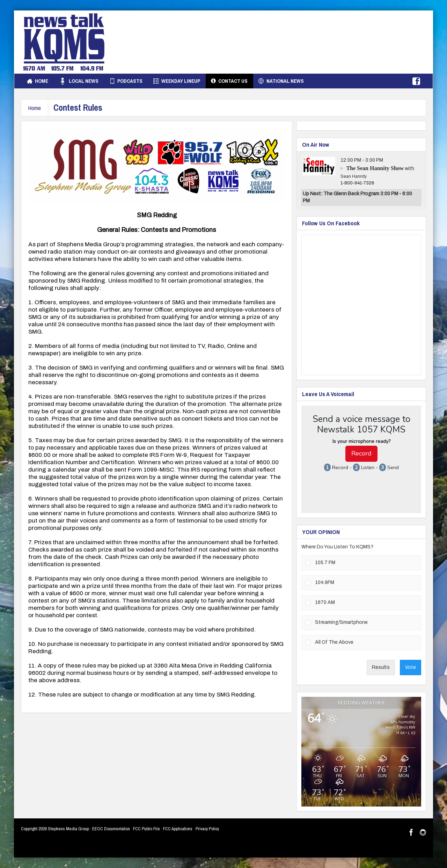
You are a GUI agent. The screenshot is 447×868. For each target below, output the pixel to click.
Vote (411, 667)
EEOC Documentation (111, 829)
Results (381, 667)
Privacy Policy (207, 829)
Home (38, 81)
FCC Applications (178, 829)
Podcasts (126, 81)
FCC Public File (146, 829)
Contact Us (229, 81)
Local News (79, 81)
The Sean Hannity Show (375, 168)
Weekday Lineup (177, 81)
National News (281, 81)
